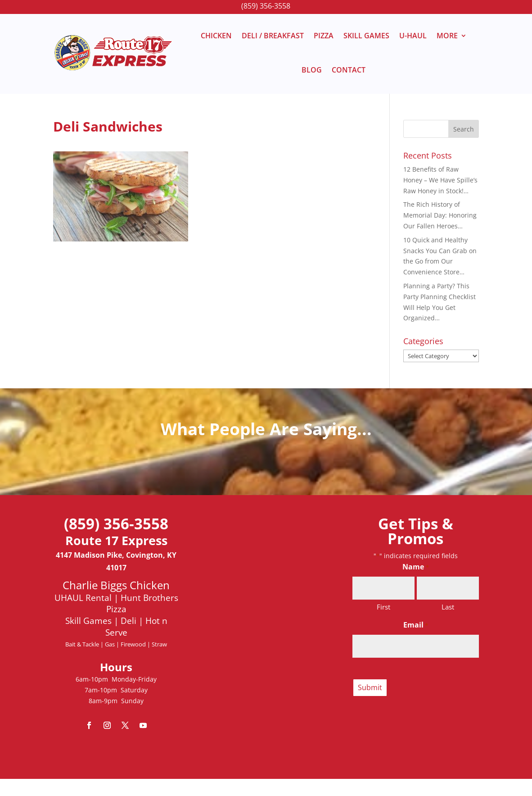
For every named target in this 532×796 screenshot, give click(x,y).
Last (448, 607)
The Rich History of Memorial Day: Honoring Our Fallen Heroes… (440, 215)
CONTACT (349, 70)
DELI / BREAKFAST (273, 36)
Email (416, 625)
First (383, 607)
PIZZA (324, 36)
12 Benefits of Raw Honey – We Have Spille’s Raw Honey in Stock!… (440, 180)
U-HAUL (413, 36)
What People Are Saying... (266, 429)
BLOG (312, 70)
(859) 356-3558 (266, 6)
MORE (447, 36)
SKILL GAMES (366, 36)
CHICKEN (216, 36)
